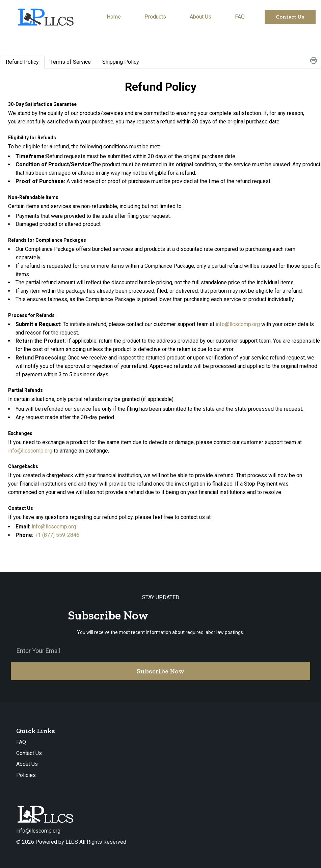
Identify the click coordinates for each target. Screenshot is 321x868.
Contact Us (29, 753)
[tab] (22, 62)
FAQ (21, 742)
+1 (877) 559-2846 (57, 535)
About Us (27, 764)
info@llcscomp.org (238, 324)
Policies (26, 775)
